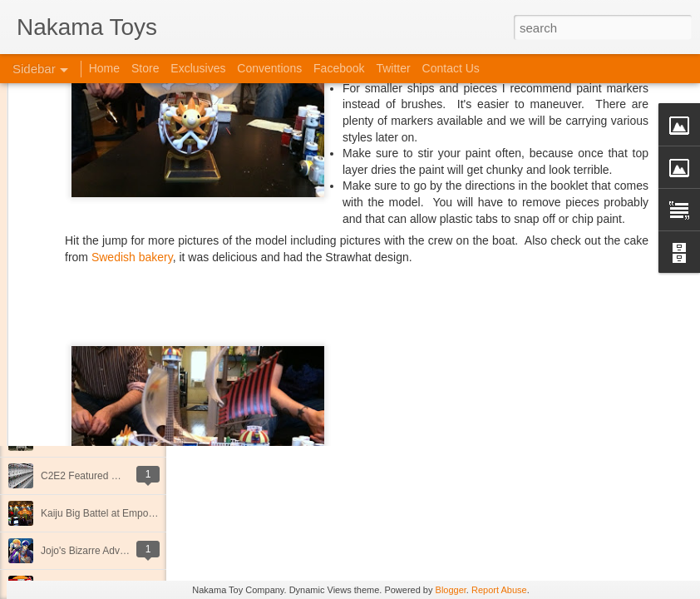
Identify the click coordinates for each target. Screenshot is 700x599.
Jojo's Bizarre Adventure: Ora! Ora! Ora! (129, 551)
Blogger (451, 590)
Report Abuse (499, 590)
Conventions (269, 68)
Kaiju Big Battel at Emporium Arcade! (123, 513)
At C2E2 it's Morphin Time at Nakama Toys (136, 401)
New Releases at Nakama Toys (110, 364)
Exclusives (198, 68)
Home (104, 68)
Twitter (393, 68)
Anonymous (502, 240)
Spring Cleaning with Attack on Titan (121, 438)
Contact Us (451, 68)
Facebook (339, 68)
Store (145, 68)
